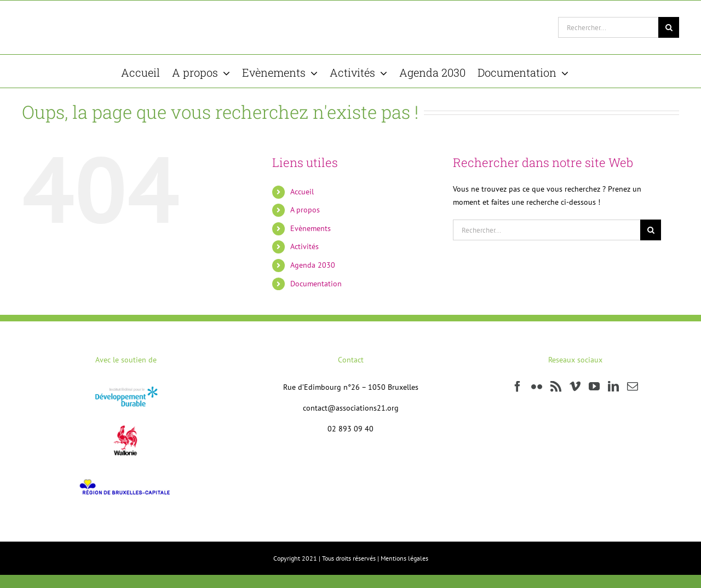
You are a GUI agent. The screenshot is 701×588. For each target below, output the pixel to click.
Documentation (316, 284)
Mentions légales (404, 558)
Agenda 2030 (313, 265)
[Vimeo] (575, 387)
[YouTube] (594, 387)
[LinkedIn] (613, 387)
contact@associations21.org (351, 408)
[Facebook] (518, 387)
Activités (304, 246)
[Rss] (556, 387)
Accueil (302, 192)
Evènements (311, 228)
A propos (305, 210)
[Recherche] (669, 27)
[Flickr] (537, 387)
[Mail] (633, 387)
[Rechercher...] (608, 27)
